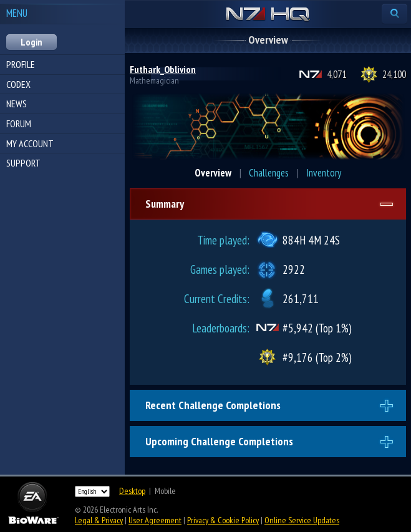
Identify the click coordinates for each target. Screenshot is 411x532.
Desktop (132, 491)
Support (23, 163)
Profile (21, 64)
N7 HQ (268, 15)
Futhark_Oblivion (163, 69)
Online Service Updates (302, 520)
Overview (213, 173)
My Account (30, 143)
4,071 (336, 74)
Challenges (269, 173)
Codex (18, 84)
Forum (19, 123)
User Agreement (155, 520)
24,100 (394, 74)
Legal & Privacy (99, 520)
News (17, 104)
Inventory (324, 173)
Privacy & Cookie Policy (223, 520)
